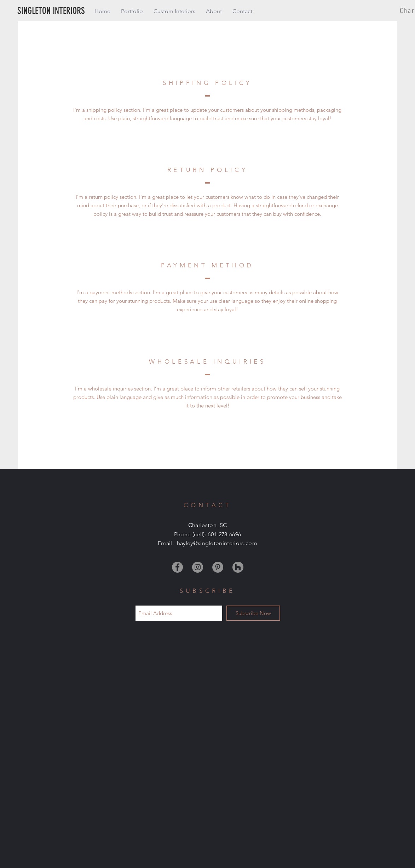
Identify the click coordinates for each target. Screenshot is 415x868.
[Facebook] (177, 567)
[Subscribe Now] (253, 613)
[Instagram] (198, 567)
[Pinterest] (218, 567)
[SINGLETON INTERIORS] (65, 11)
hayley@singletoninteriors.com (217, 543)
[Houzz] (238, 567)
